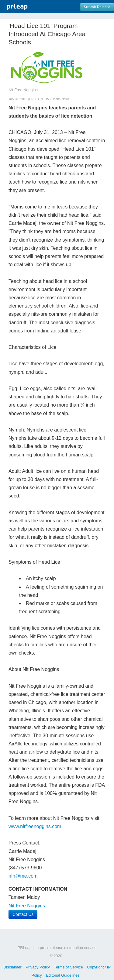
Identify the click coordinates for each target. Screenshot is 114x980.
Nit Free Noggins (27, 906)
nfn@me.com (23, 876)
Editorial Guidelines (63, 975)
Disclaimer (12, 967)
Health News (60, 99)
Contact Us (23, 914)
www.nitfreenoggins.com (35, 826)
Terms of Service (69, 967)
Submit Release (97, 7)
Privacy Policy (38, 967)
